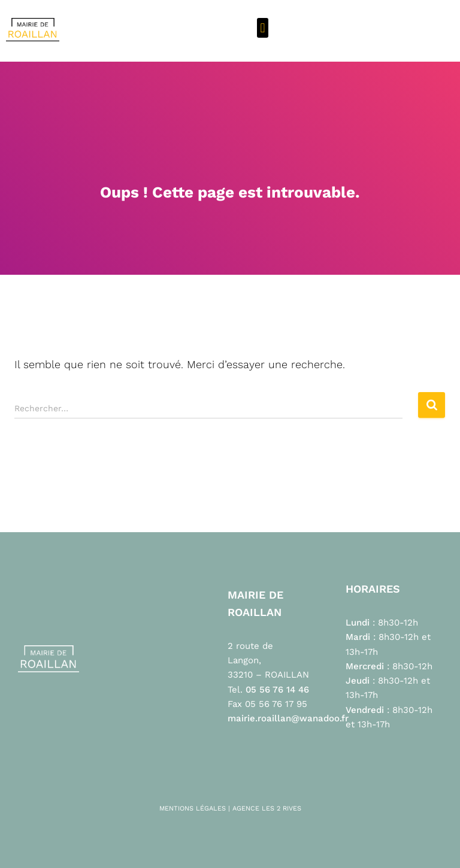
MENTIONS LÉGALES (193, 808)
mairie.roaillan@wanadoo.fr (288, 718)
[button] (263, 28)
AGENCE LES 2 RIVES (267, 808)
